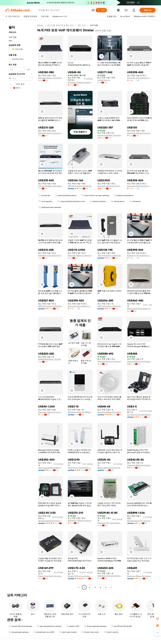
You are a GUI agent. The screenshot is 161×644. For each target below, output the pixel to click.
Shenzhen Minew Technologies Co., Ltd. (110, 412)
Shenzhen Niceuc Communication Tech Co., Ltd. (51, 78)
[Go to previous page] (79, 587)
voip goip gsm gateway (19, 632)
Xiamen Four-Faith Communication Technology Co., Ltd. (51, 576)
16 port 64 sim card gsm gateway (95, 195)
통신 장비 (82, 25)
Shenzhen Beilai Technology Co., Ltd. (139, 465)
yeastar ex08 (73, 626)
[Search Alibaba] (64, 10)
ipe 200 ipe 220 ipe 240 (122, 626)
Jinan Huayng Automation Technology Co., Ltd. (51, 468)
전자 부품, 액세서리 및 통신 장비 (61, 25)
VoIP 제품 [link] (94, 25)
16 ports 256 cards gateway (20, 626)
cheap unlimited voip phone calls (71, 201)
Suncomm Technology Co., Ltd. (139, 78)
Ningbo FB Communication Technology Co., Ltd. (80, 576)
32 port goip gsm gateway (95, 626)
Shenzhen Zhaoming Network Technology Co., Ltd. (80, 412)
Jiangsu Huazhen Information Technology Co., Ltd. (51, 186)
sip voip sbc (44, 195)
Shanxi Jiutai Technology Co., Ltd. (139, 309)
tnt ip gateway (46, 201)
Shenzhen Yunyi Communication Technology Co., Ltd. (51, 133)
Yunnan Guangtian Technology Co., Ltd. (110, 135)
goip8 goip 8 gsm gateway (50, 207)
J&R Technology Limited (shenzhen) (80, 186)
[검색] (101, 10)
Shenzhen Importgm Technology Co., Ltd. (110, 186)
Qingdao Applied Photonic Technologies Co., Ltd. (51, 521)
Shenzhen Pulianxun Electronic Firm (80, 82)
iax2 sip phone (118, 201)
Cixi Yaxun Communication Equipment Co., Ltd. (139, 415)
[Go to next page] (111, 587)
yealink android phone (124, 195)
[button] (93, 10)
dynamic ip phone (98, 201)
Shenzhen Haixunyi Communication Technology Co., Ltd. (139, 133)
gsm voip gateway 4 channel (49, 626)
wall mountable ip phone (66, 195)
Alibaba (40, 25)
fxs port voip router (90, 632)
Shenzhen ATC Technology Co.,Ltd (110, 523)
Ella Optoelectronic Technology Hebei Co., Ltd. (139, 521)
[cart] (127, 11)
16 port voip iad (111, 632)
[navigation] (20, 307)
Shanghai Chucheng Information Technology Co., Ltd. (110, 576)
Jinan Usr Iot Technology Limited (80, 468)
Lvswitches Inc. (104, 80)
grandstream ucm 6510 (44, 632)
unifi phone (135, 201)
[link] (158, 619)
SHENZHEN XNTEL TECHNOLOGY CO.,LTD (51, 359)
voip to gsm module (68, 632)
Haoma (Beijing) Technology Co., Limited (139, 361)
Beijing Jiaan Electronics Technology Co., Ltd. (110, 468)
